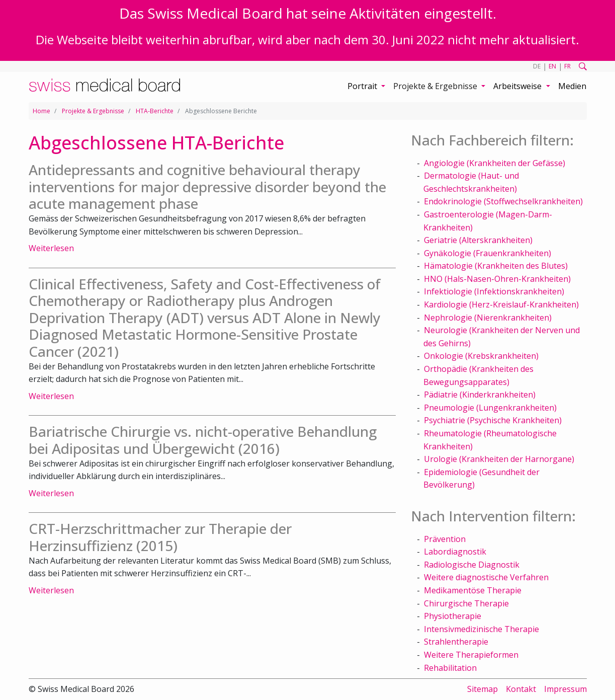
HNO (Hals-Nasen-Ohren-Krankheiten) (497, 279)
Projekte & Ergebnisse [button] (436, 86)
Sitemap (482, 689)
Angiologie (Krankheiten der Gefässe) (495, 163)
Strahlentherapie (456, 642)
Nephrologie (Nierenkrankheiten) (488, 318)
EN (552, 66)
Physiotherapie (453, 616)
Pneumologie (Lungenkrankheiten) (490, 408)
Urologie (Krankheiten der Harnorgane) (499, 459)
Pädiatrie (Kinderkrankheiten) (480, 395)
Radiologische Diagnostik (472, 565)
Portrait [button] (363, 86)
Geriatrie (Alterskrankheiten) (478, 240)
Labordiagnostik (455, 552)
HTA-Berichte (155, 111)
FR (567, 66)
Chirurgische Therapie (466, 603)
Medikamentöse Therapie (473, 590)
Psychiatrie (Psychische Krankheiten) (493, 420)
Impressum (565, 689)
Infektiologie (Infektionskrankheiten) (494, 291)
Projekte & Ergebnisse (93, 111)
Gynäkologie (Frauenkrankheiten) (488, 253)
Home (41, 111)
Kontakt (521, 689)
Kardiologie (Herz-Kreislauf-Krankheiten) (501, 304)
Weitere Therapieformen (471, 655)
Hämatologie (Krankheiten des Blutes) (496, 266)
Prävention (445, 539)
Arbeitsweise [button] (518, 86)
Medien (572, 86)
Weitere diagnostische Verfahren (486, 577)
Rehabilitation (450, 668)
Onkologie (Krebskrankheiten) (481, 356)
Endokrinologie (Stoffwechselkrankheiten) (503, 201)
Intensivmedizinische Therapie (481, 629)
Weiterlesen (51, 248)
